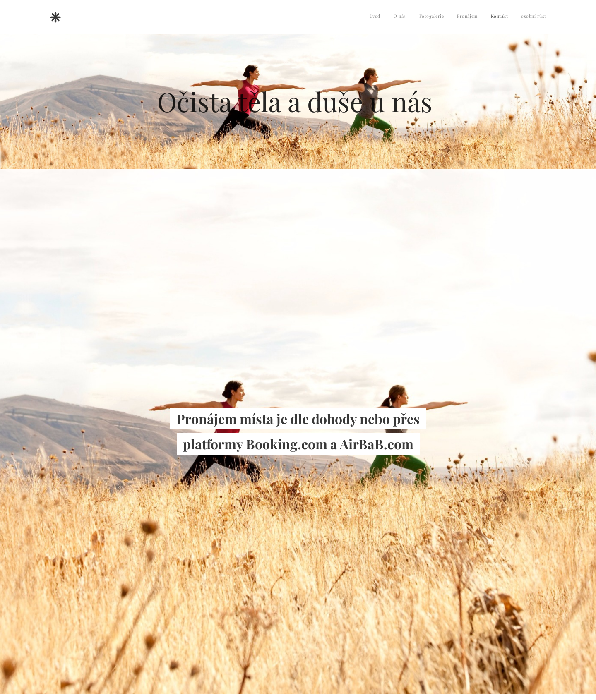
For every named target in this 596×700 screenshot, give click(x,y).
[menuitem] (482, 17)
